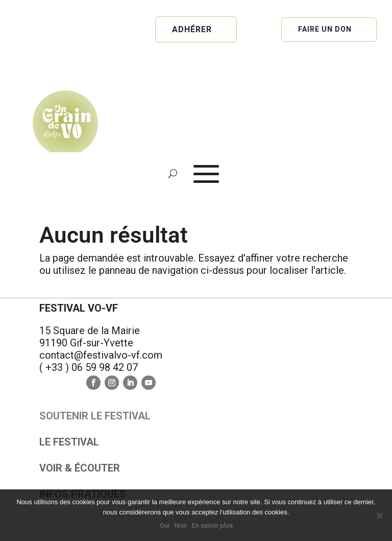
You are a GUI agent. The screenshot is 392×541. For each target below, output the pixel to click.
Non (181, 525)
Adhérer (192, 29)
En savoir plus (212, 525)
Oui (165, 525)
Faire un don (325, 29)
